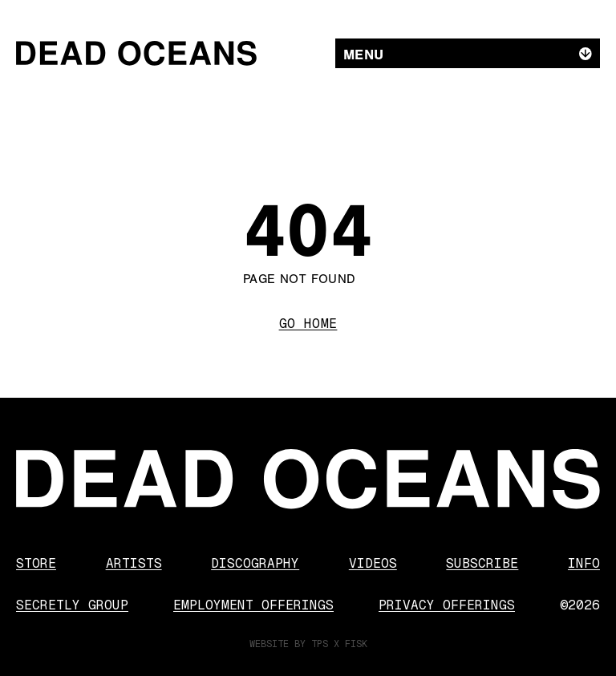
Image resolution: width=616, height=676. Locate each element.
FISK (356, 644)
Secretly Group (72, 605)
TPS (320, 644)
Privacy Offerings (447, 605)
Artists (134, 563)
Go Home (308, 324)
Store (36, 563)
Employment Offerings (253, 605)
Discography (255, 563)
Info (584, 563)
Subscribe (482, 563)
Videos (373, 563)
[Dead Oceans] (136, 53)
